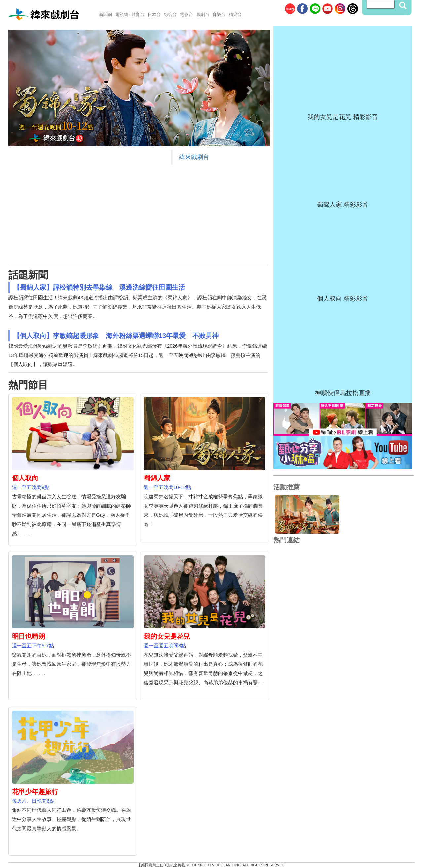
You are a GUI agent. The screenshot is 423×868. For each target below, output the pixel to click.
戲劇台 (203, 14)
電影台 (187, 14)
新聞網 (106, 14)
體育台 (138, 14)
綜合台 (170, 14)
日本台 (154, 14)
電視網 (122, 14)
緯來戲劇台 (194, 157)
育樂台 (219, 14)
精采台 (235, 14)
